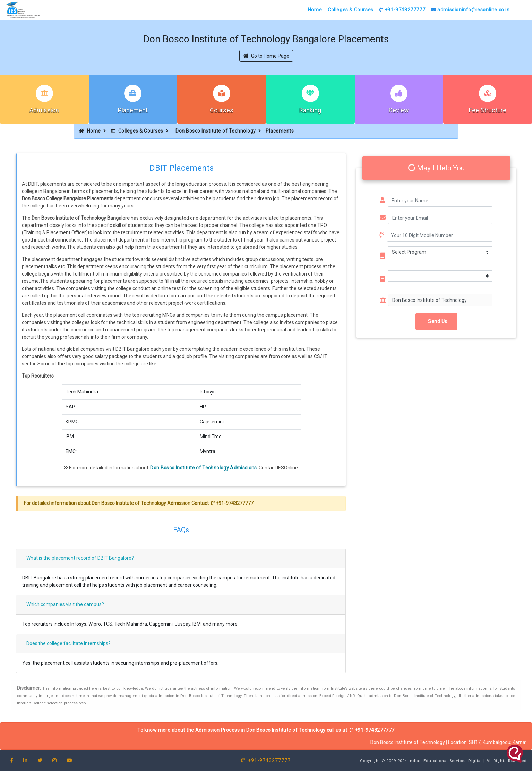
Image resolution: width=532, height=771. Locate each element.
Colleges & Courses (351, 10)
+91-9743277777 (402, 10)
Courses (222, 110)
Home (315, 10)
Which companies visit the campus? (65, 604)
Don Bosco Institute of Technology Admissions (203, 468)
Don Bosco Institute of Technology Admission (141, 503)
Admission (44, 110)
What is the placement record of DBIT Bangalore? (80, 558)
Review (399, 110)
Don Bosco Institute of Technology (216, 131)
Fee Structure (488, 110)
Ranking (310, 110)
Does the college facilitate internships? (68, 643)
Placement (133, 110)
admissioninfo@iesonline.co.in (470, 10)
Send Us (436, 321)
